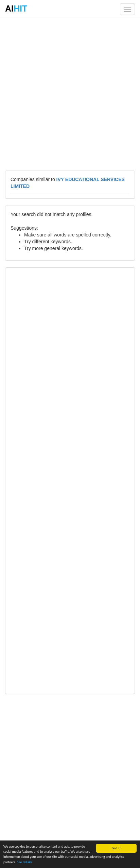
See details (24, 862)
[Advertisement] (70, 94)
